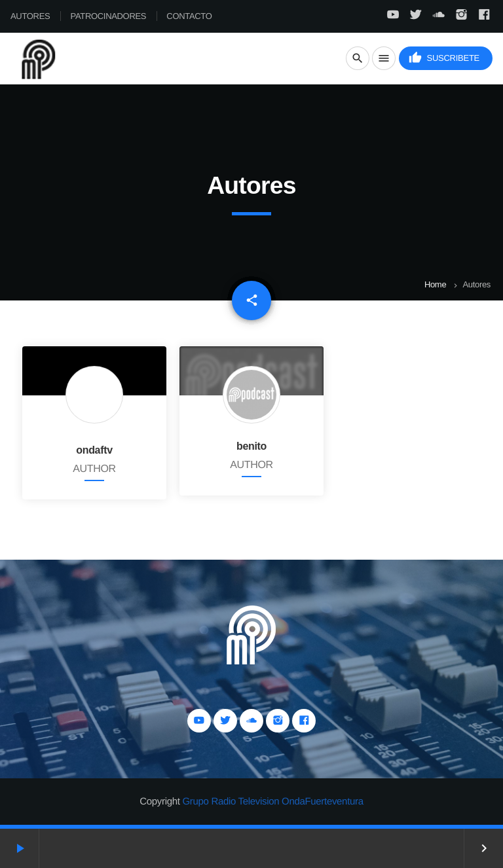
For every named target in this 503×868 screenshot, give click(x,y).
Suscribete (444, 58)
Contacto (189, 16)
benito (251, 446)
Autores (30, 16)
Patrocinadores (109, 16)
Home (435, 284)
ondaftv (94, 450)
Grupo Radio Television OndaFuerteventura (272, 802)
